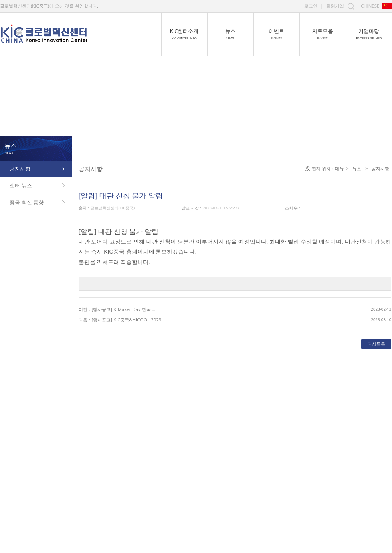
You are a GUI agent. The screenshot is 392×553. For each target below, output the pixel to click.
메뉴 (268, 218)
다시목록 (305, 393)
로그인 (311, 6)
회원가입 (335, 6)
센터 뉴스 (21, 185)
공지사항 (20, 168)
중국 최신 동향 (27, 202)
